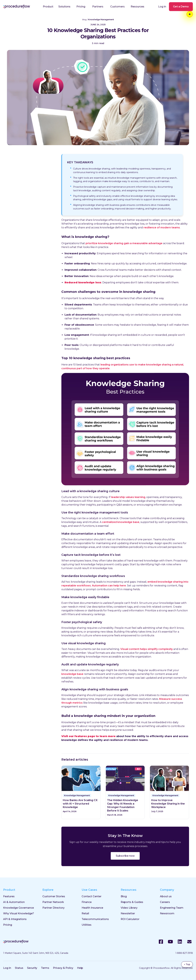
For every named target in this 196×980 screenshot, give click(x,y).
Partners (98, 7)
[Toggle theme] (190, 14)
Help (80, 968)
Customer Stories (54, 896)
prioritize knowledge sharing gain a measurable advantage (124, 243)
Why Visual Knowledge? (19, 913)
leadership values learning (128, 497)
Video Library (129, 908)
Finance (87, 902)
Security (32, 968)
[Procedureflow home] (17, 7)
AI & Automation (14, 902)
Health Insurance (92, 908)
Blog (84, 20)
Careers (165, 902)
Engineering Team (172, 908)
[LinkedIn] (180, 942)
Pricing (81, 7)
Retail (85, 913)
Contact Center (92, 896)
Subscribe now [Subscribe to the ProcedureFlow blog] (125, 856)
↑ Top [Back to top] (187, 964)
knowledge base (72, 674)
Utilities (87, 925)
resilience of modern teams (162, 228)
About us (166, 896)
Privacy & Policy (63, 968)
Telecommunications (95, 919)
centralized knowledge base (121, 522)
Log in (162, 7)
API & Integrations (15, 919)
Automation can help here (109, 586)
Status (19, 968)
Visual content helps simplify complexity (147, 649)
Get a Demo (181, 7)
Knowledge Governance (19, 908)
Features (9, 896)
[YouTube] (170, 942)
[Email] (189, 942)
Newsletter (128, 913)
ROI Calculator (130, 919)
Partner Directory (53, 908)
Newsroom (167, 913)
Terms (45, 968)
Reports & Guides (132, 902)
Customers (117, 7)
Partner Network (53, 902)
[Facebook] (161, 942)
